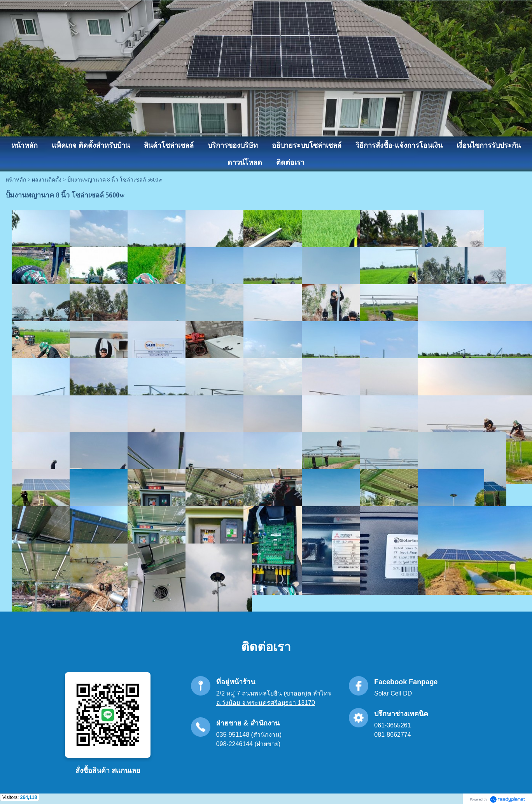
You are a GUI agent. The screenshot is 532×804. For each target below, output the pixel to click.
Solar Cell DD (393, 693)
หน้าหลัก (16, 180)
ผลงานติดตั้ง (47, 180)
